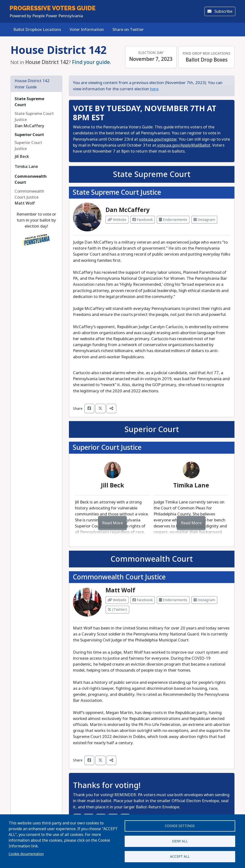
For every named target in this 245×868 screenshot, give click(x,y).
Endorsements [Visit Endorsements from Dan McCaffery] (173, 220)
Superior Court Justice (107, 448)
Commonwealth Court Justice (119, 577)
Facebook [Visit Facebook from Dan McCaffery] (143, 220)
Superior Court (29, 135)
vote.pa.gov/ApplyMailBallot (183, 145)
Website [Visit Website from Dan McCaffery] (117, 220)
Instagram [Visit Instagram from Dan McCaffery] (204, 220)
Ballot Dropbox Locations (37, 30)
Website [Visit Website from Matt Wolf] (117, 600)
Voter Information (87, 30)
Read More (112, 523)
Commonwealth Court (152, 559)
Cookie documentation (26, 853)
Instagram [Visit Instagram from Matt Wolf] (204, 600)
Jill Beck (112, 485)
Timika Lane (191, 485)
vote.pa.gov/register (158, 139)
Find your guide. (92, 62)
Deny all (180, 841)
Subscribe (220, 11)
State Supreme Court (152, 174)
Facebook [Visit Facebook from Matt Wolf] (143, 600)
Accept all (180, 856)
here (154, 89)
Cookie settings (180, 825)
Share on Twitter (128, 30)
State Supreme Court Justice (117, 192)
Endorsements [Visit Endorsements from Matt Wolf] (173, 600)
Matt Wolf (120, 590)
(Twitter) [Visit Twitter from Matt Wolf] (117, 610)
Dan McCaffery (128, 210)
